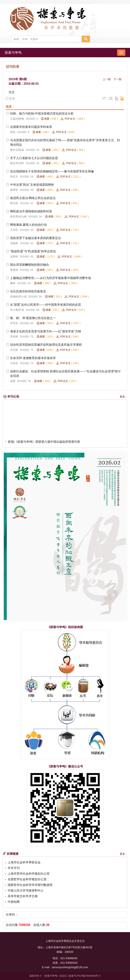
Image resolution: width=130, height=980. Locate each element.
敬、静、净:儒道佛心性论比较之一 (33, 318)
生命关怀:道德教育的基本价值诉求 (33, 358)
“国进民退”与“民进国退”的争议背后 (33, 251)
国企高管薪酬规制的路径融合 (30, 265)
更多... (123, 397)
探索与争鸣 (13, 53)
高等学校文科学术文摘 (23, 896)
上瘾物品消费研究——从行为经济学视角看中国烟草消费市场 (51, 278)
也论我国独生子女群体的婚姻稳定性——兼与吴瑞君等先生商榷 (52, 171)
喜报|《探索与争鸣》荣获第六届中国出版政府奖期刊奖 (44, 443)
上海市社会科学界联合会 (24, 862)
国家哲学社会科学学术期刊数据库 (30, 885)
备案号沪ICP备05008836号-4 (85, 976)
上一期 (107, 79)
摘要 (45, 119)
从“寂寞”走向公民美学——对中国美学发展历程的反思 (46, 305)
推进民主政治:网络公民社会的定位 (33, 198)
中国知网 (14, 902)
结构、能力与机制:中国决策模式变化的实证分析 (42, 114)
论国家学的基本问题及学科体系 (31, 127)
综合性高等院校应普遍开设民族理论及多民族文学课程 (46, 345)
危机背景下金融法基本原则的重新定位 (36, 238)
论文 (12, 92)
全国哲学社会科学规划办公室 (27, 879)
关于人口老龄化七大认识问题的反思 (34, 158)
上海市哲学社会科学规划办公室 (29, 874)
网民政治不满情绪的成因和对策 (31, 211)
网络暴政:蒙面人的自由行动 (28, 225)
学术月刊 (14, 868)
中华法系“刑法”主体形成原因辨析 (32, 185)
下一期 (117, 79)
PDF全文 (70, 119)
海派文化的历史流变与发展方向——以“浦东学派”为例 (46, 331)
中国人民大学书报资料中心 (26, 891)
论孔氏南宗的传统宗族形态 (28, 291)
